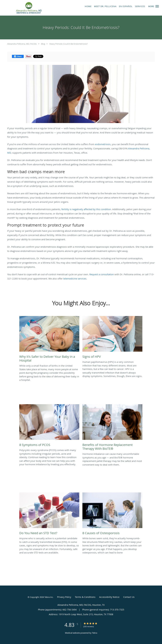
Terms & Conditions (85, 597)
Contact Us (129, 597)
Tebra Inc (49, 597)
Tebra (95, 633)
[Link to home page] (28, 8)
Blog (43, 44)
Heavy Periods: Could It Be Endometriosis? (68, 44)
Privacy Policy (64, 597)
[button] (157, 6)
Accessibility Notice (109, 597)
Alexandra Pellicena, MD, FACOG (22, 44)
